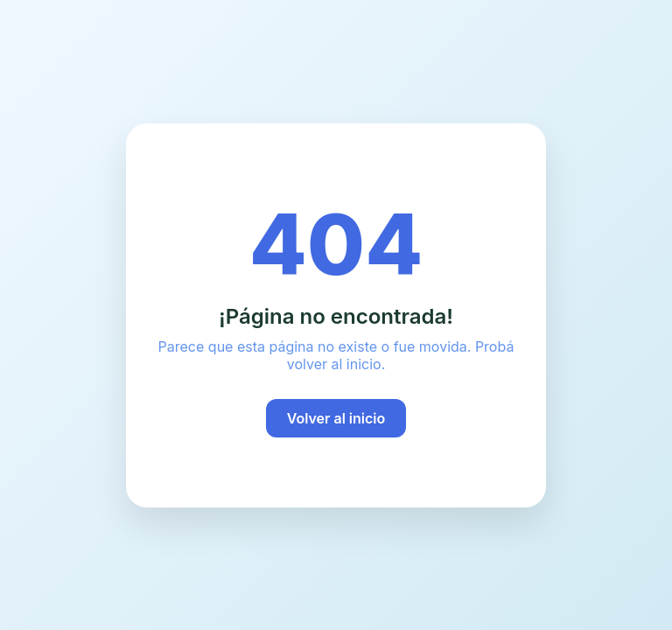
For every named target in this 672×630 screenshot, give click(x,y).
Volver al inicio (336, 418)
